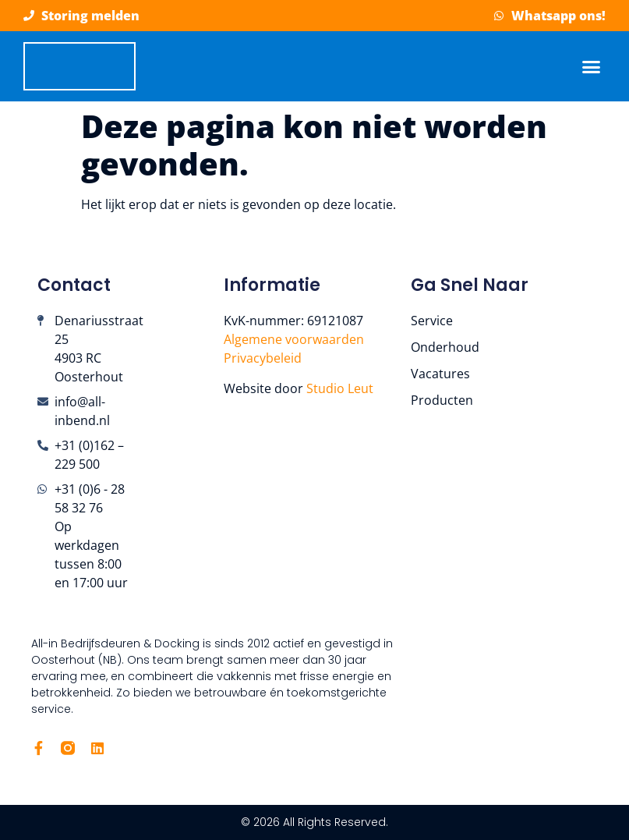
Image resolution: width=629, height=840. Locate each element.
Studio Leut (341, 388)
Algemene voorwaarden (294, 339)
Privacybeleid (263, 358)
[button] (592, 66)
